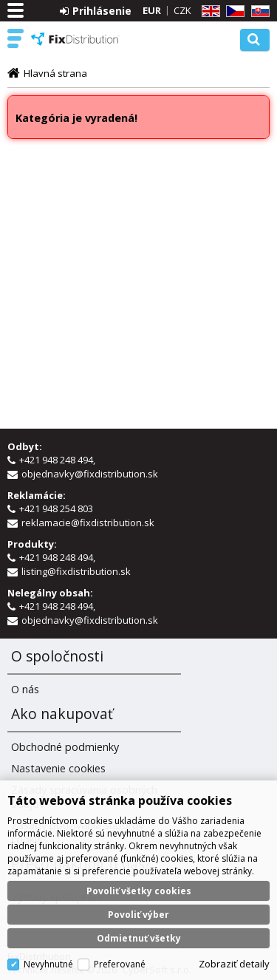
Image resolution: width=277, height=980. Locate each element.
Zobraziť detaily (234, 964)
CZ (233, 11)
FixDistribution (75, 39)
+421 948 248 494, (58, 460)
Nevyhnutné (48, 964)
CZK (182, 10)
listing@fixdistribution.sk (76, 571)
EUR (152, 10)
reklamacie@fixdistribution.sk (88, 523)
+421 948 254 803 (57, 508)
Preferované (120, 964)
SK (258, 11)
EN (208, 11)
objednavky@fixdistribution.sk (90, 474)
